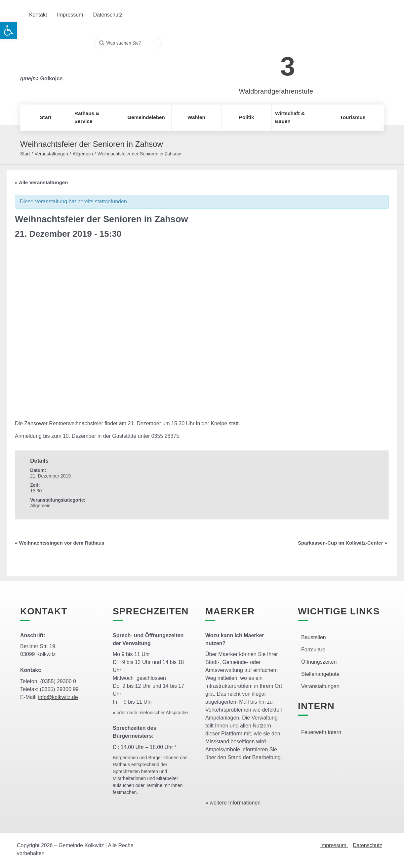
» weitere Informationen (233, 803)
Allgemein (83, 154)
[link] (266, 63)
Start (25, 154)
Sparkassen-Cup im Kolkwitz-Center (343, 543)
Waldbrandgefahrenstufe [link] (276, 91)
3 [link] (288, 66)
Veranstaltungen (51, 154)
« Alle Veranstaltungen (41, 182)
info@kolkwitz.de (58, 697)
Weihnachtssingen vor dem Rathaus (60, 543)
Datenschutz (367, 845)
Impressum (334, 845)
